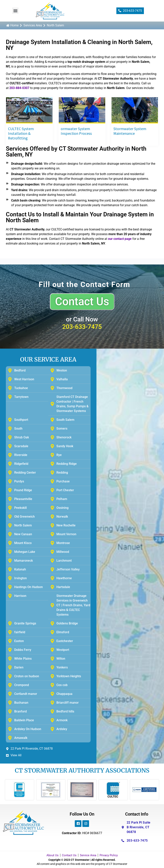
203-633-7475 (82, 327)
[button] (15, 11)
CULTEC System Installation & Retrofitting (21, 133)
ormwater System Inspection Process (76, 131)
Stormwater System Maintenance (130, 131)
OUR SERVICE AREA (48, 359)
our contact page (120, 239)
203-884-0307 (19, 88)
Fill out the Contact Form (84, 284)
